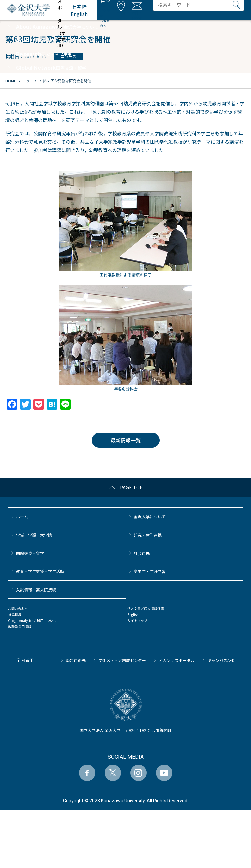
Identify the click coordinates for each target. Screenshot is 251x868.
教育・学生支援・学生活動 (40, 571)
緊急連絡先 (76, 660)
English (133, 614)
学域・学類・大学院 (34, 535)
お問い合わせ (18, 608)
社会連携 (142, 553)
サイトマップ (137, 620)
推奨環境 (15, 614)
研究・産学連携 (148, 535)
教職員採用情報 (20, 626)
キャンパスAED (221, 660)
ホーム (22, 516)
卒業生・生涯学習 (150, 571)
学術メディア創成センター (122, 660)
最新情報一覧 (126, 440)
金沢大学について (150, 516)
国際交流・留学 (30, 553)
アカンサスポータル (177, 660)
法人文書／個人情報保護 (146, 608)
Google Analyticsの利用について (32, 620)
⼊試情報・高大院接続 (36, 589)
